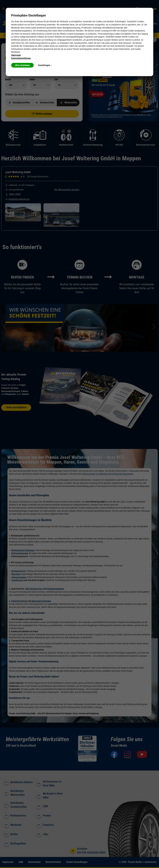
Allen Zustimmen (22, 65)
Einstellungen (45, 65)
